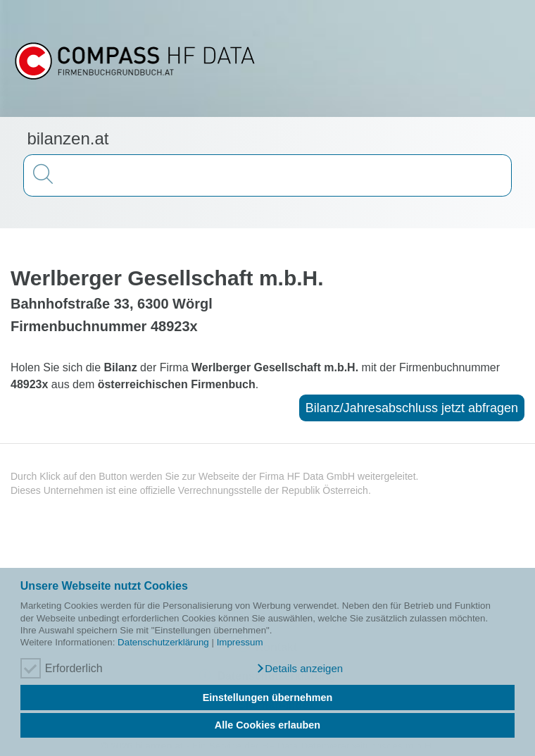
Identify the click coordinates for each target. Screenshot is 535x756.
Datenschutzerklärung (163, 642)
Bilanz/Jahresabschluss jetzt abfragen (412, 408)
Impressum (240, 642)
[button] (299, 669)
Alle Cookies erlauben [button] (267, 725)
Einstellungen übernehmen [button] (268, 698)
